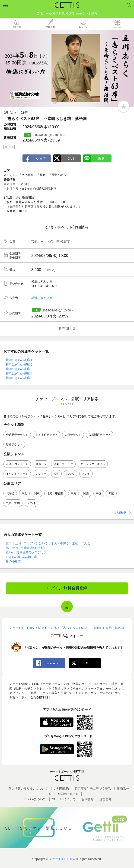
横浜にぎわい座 (42, 298)
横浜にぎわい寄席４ (19, 374)
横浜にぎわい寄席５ (19, 378)
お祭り (70, 474)
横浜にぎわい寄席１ (19, 360)
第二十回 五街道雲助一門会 (25, 548)
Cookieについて (35, 799)
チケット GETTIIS (61, 859)
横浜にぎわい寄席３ (19, 369)
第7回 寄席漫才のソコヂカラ (26, 552)
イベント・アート (17, 474)
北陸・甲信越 (55, 493)
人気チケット (73, 435)
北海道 (10, 493)
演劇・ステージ (63, 464)
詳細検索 (121, 513)
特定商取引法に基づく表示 (93, 789)
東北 (24, 493)
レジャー (41, 474)
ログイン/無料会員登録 (67, 588)
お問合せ (88, 799)
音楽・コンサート (17, 464)
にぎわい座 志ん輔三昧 (21, 557)
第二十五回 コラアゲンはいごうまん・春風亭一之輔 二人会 (48, 543)
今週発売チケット (17, 435)
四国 (111, 493)
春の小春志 (13, 561)
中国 (99, 493)
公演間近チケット (100, 435)
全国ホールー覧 (68, 794)
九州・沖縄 (13, 503)
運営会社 (105, 799)
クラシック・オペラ (93, 464)
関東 (37, 493)
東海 (73, 493)
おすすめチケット (47, 435)
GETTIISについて (64, 799)
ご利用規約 (61, 789)
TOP (67, 608)
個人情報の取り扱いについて (28, 789)
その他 (86, 474)
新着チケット (14, 444)
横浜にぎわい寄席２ (19, 365)
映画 (56, 474)
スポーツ (41, 464)
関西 (86, 493)
